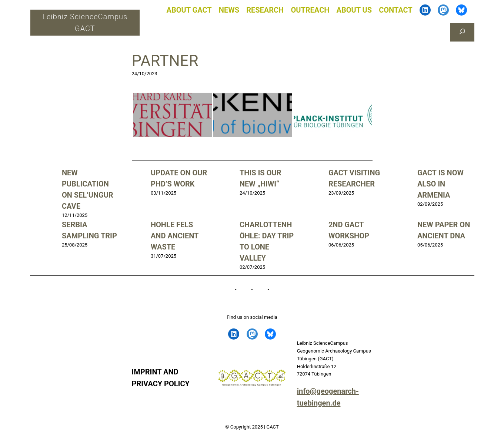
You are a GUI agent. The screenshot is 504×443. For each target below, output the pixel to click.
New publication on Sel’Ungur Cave (88, 189)
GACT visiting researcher (354, 178)
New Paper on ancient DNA (444, 230)
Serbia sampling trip (89, 230)
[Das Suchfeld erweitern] (462, 32)
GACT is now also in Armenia (440, 184)
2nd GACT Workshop (349, 230)
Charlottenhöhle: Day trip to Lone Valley (267, 241)
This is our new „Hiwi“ (261, 178)
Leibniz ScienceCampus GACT (85, 23)
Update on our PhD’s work (179, 178)
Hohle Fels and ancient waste (175, 236)
